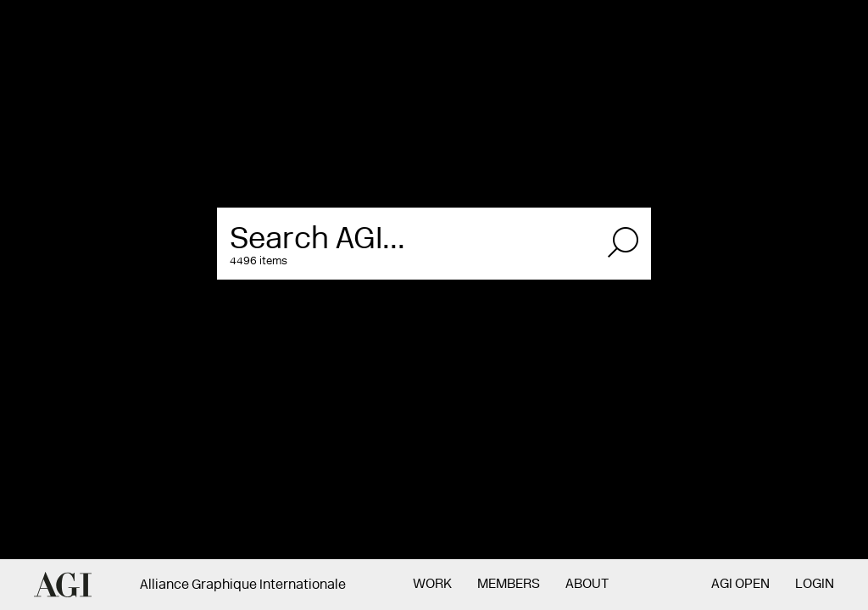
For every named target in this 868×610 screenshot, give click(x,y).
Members (509, 585)
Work (432, 585)
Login (815, 585)
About (587, 585)
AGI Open (740, 585)
